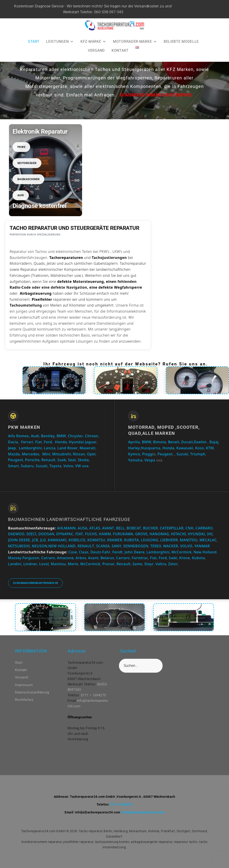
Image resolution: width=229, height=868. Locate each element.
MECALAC (208, 540)
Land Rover (68, 448)
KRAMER (115, 540)
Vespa (150, 460)
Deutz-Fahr (101, 552)
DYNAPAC (65, 534)
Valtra (161, 564)
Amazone (65, 558)
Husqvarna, (151, 448)
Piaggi (148, 454)
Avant (93, 558)
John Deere (135, 552)
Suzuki (41, 466)
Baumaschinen (29, 179)
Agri (21, 195)
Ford (48, 442)
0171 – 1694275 (93, 695)
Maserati (88, 448)
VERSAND (96, 50)
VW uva (82, 466)
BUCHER (151, 528)
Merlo (73, 564)
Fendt (117, 552)
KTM (210, 448)
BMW (61, 436)
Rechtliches (24, 700)
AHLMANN (66, 528)
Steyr (149, 564)
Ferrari (27, 442)
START (34, 42)
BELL (120, 528)
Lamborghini (30, 448)
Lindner (30, 564)
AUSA (83, 528)
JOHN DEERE (19, 540)
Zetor (173, 564)
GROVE (141, 534)
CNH (189, 528)
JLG (43, 540)
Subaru (27, 466)
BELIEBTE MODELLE (181, 42)
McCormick (182, 552)
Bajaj (213, 442)
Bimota (160, 442)
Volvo (68, 466)
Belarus (107, 558)
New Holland (205, 552)
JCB (35, 540)
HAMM (105, 534)
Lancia (50, 448)
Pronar (109, 564)
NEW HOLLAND (62, 546)
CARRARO (204, 528)
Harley (134, 448)
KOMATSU (96, 540)
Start (19, 663)
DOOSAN (46, 534)
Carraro (48, 558)
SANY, (117, 546)
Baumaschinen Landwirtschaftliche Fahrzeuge (69, 519)
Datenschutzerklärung (32, 692)
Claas (84, 552)
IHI (210, 534)
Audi (35, 436)
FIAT (79, 534)
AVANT (108, 528)
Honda (61, 442)
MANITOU (189, 540)
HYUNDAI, (197, 534)
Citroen (92, 436)
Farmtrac (140, 558)
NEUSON (40, 546)
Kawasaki (185, 448)
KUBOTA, (132, 540)
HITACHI (178, 534)
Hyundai (76, 442)
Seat (72, 460)
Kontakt (21, 670)
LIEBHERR (169, 540)
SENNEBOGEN (135, 546)
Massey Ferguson (24, 558)
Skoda (83, 460)
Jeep (12, 448)
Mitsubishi (61, 454)
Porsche (32, 460)
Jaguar (91, 442)
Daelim (200, 442)
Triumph (198, 454)
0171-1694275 (121, 804)
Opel (91, 454)
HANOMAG (159, 534)
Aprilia (134, 442)
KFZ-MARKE (93, 42)
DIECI (31, 534)
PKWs (21, 147)
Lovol (44, 564)
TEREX (156, 546)
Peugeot (16, 460)
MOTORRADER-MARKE (135, 42)
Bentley (48, 436)
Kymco (134, 454)
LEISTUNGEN (60, 42)
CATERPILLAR (172, 528)
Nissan (79, 454)
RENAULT (86, 546)
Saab (62, 460)
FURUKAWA (123, 534)
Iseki (173, 558)
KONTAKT (120, 50)
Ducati (187, 442)
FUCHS (91, 534)
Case (73, 552)
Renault (48, 460)
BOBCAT (134, 528)
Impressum (24, 685)
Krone (185, 558)
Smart (13, 466)
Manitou (58, 564)
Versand (21, 677)
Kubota (198, 558)
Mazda (14, 454)
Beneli (174, 442)
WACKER (171, 546)
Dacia (13, 442)
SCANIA (103, 546)
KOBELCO (77, 540)
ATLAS (95, 528)
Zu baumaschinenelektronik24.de (36, 583)
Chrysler (75, 436)
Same (137, 564)
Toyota (55, 466)
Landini (15, 564)
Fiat (38, 442)
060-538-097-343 (110, 12)
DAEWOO (16, 534)
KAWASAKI (57, 540)
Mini (46, 454)
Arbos (81, 558)
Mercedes (31, 454)
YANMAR (202, 546)
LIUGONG (150, 540)
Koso (200, 448)
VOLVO (186, 546)
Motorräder (27, 163)
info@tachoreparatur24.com (143, 812)
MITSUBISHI (19, 546)
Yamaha (135, 460)
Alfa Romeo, (19, 436)
